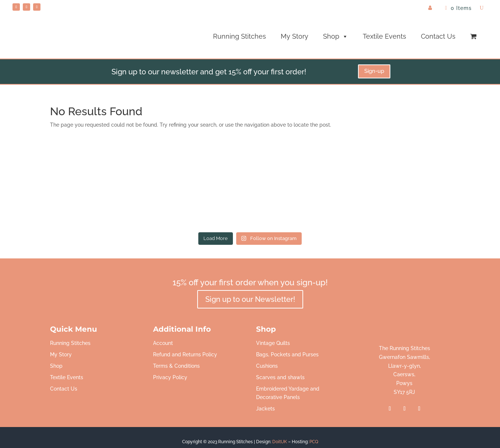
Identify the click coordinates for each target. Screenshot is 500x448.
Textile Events (384, 36)
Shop (336, 36)
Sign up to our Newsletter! (250, 299)
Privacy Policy (170, 377)
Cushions (267, 366)
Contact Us (438, 36)
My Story (295, 36)
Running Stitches (240, 36)
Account (163, 343)
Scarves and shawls (280, 377)
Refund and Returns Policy (185, 354)
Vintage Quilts (273, 343)
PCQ (314, 442)
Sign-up (374, 71)
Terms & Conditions (176, 366)
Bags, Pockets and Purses (287, 354)
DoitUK (280, 442)
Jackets (265, 409)
